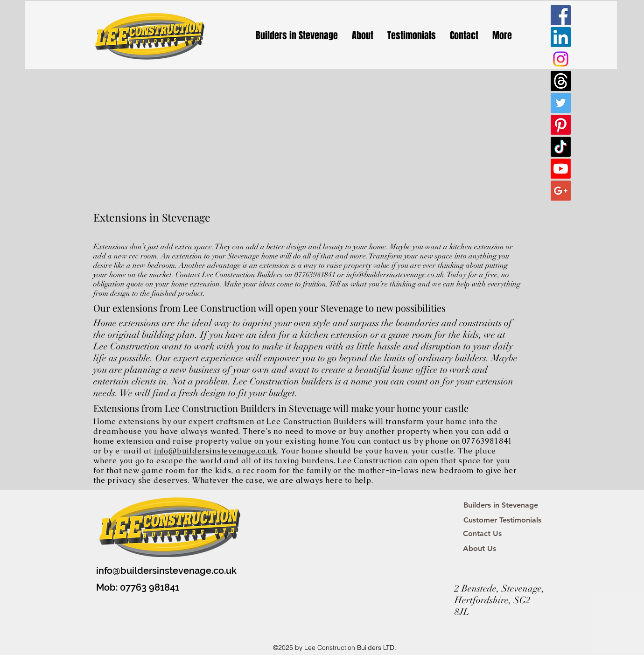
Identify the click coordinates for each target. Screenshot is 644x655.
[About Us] (479, 549)
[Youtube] (561, 169)
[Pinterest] (561, 125)
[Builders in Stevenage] (501, 505)
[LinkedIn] (561, 37)
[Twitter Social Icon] (561, 103)
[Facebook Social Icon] (561, 15)
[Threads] (561, 81)
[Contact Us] (482, 534)
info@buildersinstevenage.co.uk (395, 275)
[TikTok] (561, 147)
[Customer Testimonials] (502, 520)
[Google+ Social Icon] (561, 191)
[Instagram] (561, 59)
